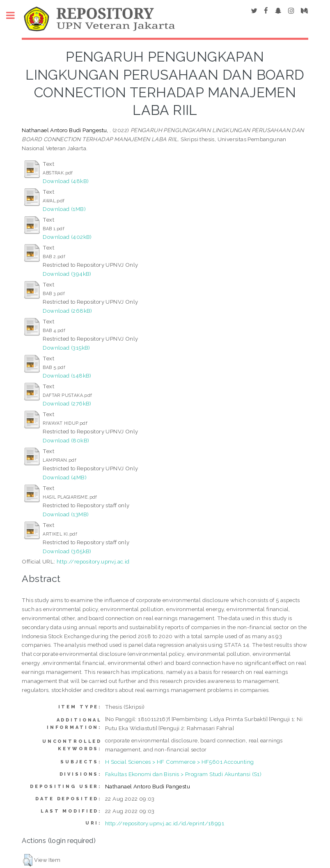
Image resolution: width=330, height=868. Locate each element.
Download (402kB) (67, 237)
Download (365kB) (67, 551)
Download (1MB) (64, 209)
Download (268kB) (67, 311)
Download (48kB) (66, 181)
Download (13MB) (66, 514)
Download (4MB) (65, 477)
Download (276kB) (67, 403)
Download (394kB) (67, 274)
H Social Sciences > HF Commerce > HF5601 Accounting (179, 762)
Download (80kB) (66, 440)
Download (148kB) (67, 376)
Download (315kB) (66, 348)
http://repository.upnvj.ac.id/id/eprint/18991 (165, 823)
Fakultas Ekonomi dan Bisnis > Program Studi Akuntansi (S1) (183, 774)
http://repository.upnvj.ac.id (93, 561)
